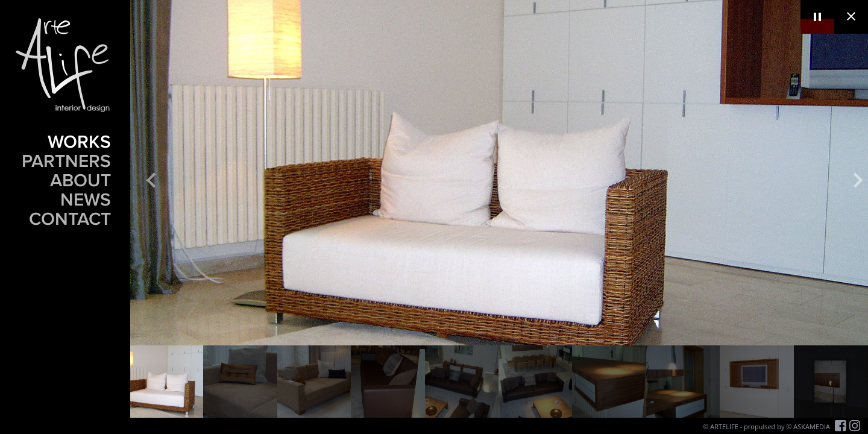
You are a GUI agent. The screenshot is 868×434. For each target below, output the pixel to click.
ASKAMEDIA (812, 426)
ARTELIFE (724, 426)
